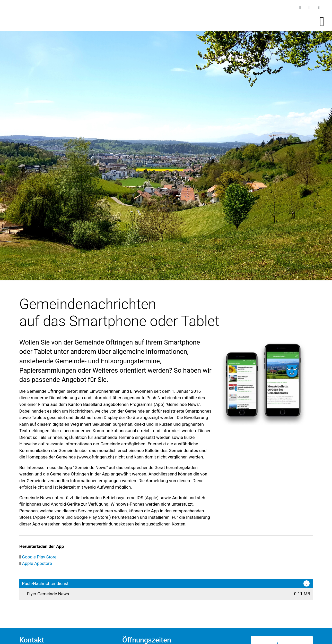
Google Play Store (39, 557)
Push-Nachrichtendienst (45, 583)
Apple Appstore (37, 563)
